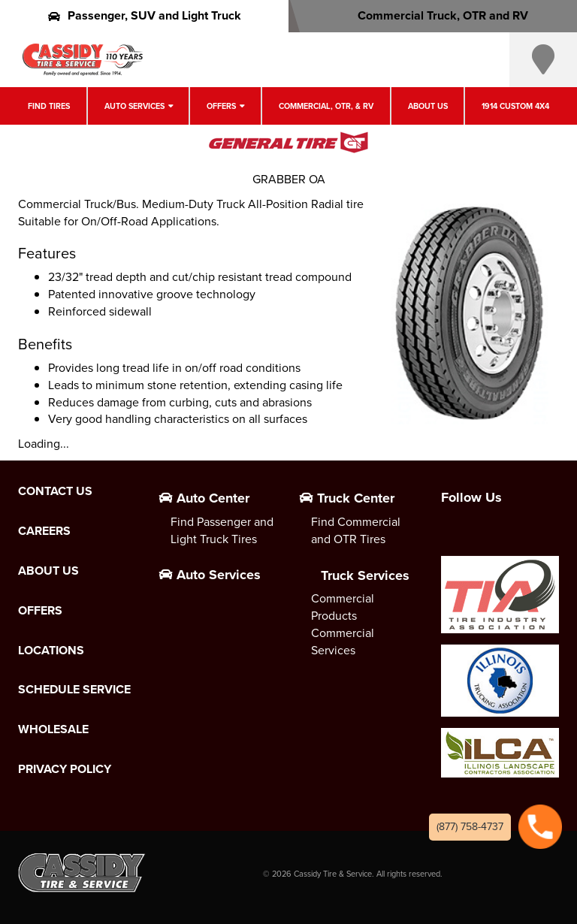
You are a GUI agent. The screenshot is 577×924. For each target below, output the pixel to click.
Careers (44, 531)
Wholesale (53, 729)
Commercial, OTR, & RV (326, 106)
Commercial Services (343, 642)
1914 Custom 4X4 (515, 106)
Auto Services (134, 106)
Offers (221, 106)
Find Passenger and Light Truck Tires (222, 530)
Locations (51, 651)
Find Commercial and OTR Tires (356, 530)
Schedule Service (74, 690)
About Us (428, 106)
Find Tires (49, 106)
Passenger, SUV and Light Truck (145, 15)
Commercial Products (343, 607)
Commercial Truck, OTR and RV (433, 15)
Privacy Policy (65, 769)
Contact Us (55, 491)
